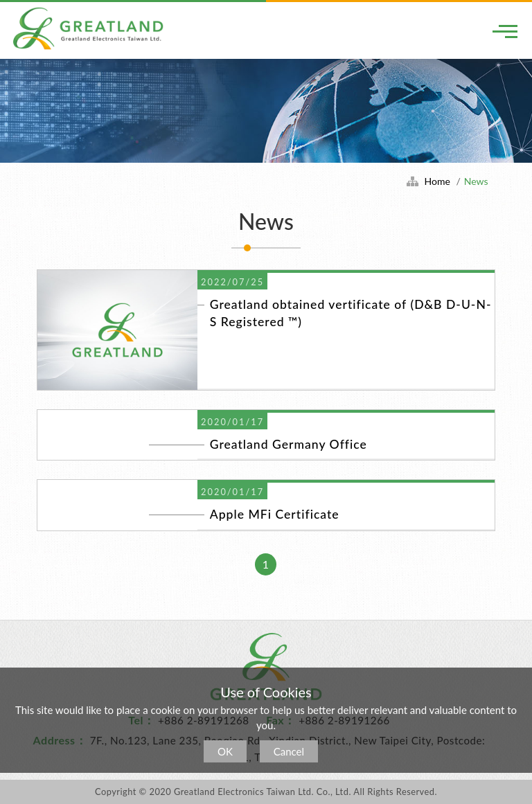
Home (437, 181)
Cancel (289, 751)
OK (225, 751)
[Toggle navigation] (505, 31)
